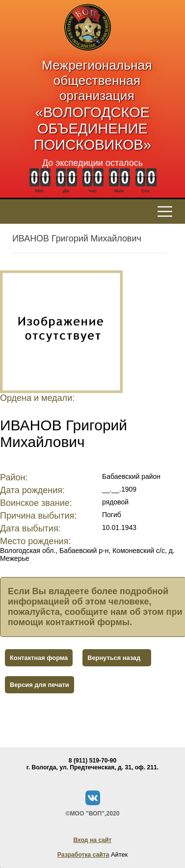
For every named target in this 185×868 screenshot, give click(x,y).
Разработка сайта (83, 855)
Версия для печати (40, 685)
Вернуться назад (114, 658)
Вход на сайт (92, 840)
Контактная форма (39, 658)
